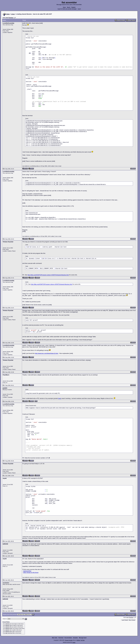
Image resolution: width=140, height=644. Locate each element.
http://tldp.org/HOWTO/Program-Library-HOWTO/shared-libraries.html (48, 275)
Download (61, 638)
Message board (83, 638)
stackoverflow (27, 571)
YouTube (82, 640)
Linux (13, 14)
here (60, 398)
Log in (79, 9)
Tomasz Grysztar (69, 640)
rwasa (74, 642)
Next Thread (132, 620)
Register (73, 7)
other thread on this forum (31, 572)
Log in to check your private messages (67, 9)
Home (64, 7)
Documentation (68, 638)
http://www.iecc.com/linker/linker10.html (47, 353)
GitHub (78, 640)
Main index (55, 638)
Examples (75, 638)
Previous (11, 18)
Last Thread (125, 620)
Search (69, 7)
